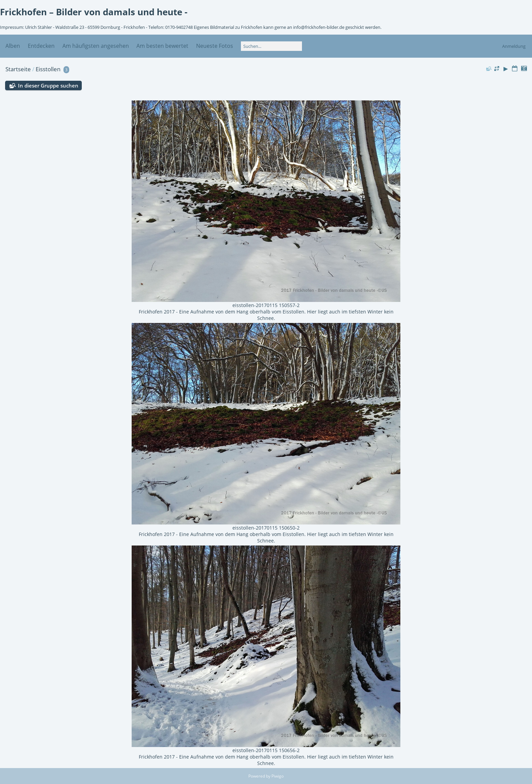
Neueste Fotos (215, 46)
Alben (13, 46)
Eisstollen (48, 69)
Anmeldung (514, 46)
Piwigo (278, 776)
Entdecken (41, 46)
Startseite (18, 69)
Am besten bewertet (162, 46)
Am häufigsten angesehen (96, 46)
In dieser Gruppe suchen (48, 85)
